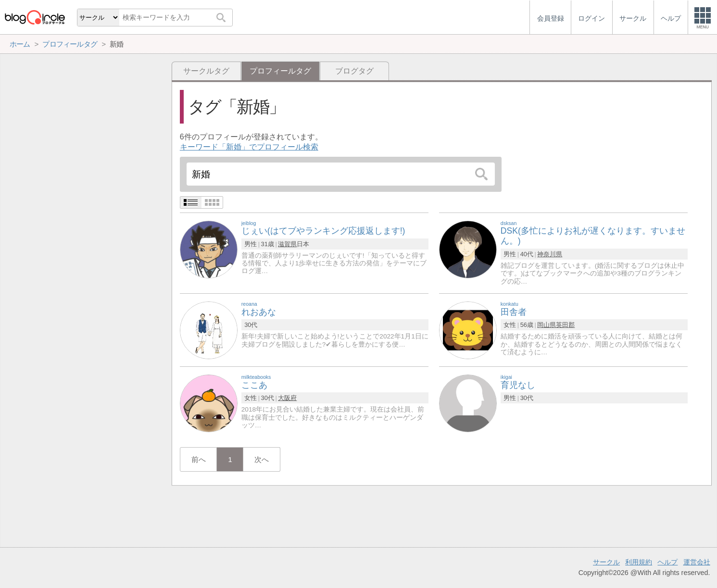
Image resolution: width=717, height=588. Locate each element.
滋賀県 (287, 244)
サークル (606, 562)
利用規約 (639, 562)
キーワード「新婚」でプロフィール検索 (249, 147)
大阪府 (287, 398)
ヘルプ (667, 562)
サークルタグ (206, 71)
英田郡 (565, 325)
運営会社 (697, 562)
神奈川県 (550, 254)
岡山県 (547, 325)
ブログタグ (354, 71)
